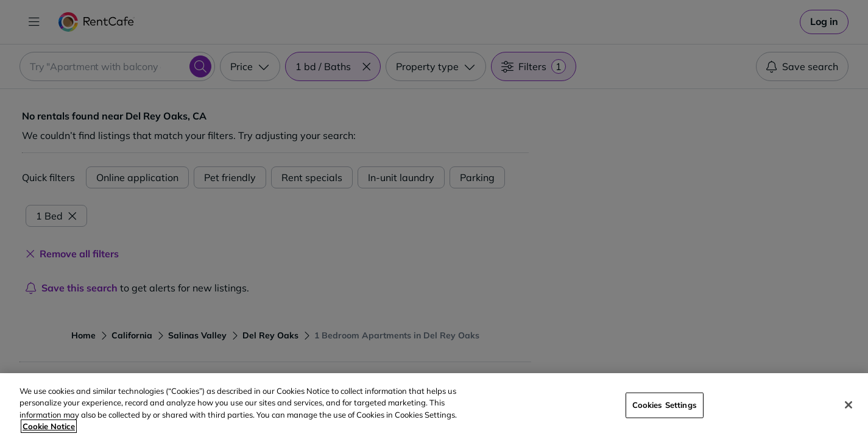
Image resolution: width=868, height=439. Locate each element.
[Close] (849, 405)
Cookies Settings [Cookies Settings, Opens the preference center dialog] (665, 405)
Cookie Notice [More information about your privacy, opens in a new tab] (49, 426)
